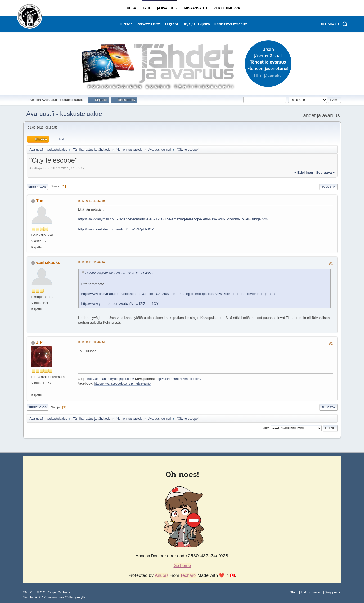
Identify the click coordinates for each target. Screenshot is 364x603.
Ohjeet (294, 592)
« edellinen (304, 173)
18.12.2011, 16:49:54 (91, 342)
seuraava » (325, 173)
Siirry (265, 428)
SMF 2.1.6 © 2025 (35, 592)
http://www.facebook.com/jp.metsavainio (122, 383)
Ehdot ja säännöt (311, 592)
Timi (40, 201)
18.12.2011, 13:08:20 (91, 262)
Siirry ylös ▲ (333, 592)
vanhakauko (48, 263)
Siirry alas (37, 187)
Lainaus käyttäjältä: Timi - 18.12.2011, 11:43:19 (119, 273)
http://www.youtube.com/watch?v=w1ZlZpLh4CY (116, 229)
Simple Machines (59, 592)
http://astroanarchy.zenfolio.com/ (178, 379)
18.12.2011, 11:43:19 (91, 201)
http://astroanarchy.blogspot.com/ (111, 379)
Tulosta (328, 187)
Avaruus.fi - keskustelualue (64, 114)
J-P (39, 343)
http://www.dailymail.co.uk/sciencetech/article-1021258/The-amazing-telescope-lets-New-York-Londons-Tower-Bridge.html (173, 219)
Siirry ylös (38, 407)
